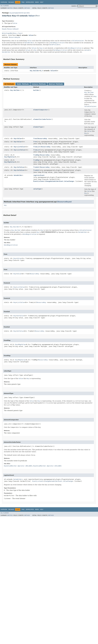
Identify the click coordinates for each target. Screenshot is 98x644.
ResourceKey (42, 138)
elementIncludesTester (42, 119)
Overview (4, 2)
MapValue (11, 157)
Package (11, 2)
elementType (38, 127)
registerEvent (39, 175)
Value (31, 16)
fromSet (36, 167)
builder (36, 90)
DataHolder (18, 175)
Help (42, 2)
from (35, 138)
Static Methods (23, 84)
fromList (37, 147)
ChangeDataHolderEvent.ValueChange (59, 181)
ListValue (21, 147)
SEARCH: (74, 6)
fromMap (36, 155)
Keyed (4, 29)
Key (15, 138)
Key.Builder (35, 71)
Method (27, 8)
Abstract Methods (56, 84)
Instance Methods (39, 84)
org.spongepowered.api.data (19, 13)
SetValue (21, 167)
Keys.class (18, 33)
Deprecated (30, 2)
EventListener (39, 181)
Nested (10, 8)
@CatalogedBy (7, 33)
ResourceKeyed (13, 29)
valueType (37, 189)
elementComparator (41, 110)
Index (37, 2)
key (5, 205)
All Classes (5, 6)
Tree (23, 2)
